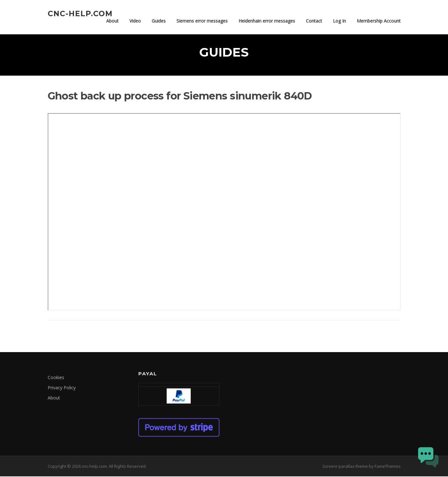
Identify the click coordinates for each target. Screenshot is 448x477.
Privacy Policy (62, 388)
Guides (159, 21)
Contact (314, 21)
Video (135, 21)
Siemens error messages (202, 21)
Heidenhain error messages (267, 21)
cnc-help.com (80, 13)
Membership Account (379, 21)
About (112, 21)
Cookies (56, 378)
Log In (339, 21)
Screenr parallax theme (345, 467)
